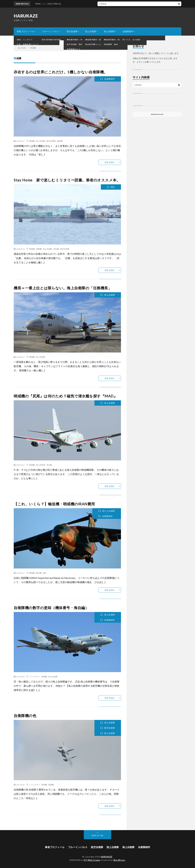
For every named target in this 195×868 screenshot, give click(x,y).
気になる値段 (108, 511)
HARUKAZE (26, 16)
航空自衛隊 (72, 31)
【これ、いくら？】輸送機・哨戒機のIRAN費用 (54, 504)
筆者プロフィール (25, 31)
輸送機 (60, 141)
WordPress (119, 860)
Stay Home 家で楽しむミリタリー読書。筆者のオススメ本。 (67, 180)
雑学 (45, 573)
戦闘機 (39, 249)
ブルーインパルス (50, 31)
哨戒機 (32, 141)
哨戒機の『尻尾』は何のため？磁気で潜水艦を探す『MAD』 (66, 396)
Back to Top (98, 835)
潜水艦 (56, 249)
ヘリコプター (35, 677)
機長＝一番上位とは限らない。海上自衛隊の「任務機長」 (63, 288)
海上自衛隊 (109, 31)
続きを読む (110, 162)
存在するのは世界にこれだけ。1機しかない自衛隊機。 (61, 72)
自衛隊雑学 (128, 31)
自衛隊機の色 (25, 716)
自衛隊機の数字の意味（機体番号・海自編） (51, 608)
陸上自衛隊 (91, 31)
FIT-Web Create (92, 860)
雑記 (113, 187)
